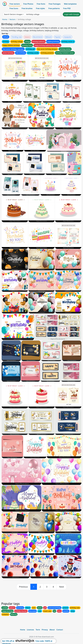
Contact (60, 630)
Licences (30, 630)
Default (6, 37)
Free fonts (41, 4)
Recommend (38, 37)
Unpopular (67, 37)
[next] (62, 587)
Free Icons (14, 8)
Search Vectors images (13, 14)
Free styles (40, 8)
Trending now (16, 37)
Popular (58, 37)
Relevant (48, 37)
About (52, 630)
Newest (27, 37)
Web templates (70, 4)
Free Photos (28, 4)
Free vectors (15, 4)
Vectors (12, 19)
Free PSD (67, 8)
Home (5, 19)
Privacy (45, 630)
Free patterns (54, 8)
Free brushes (27, 8)
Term (38, 630)
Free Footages (55, 4)
